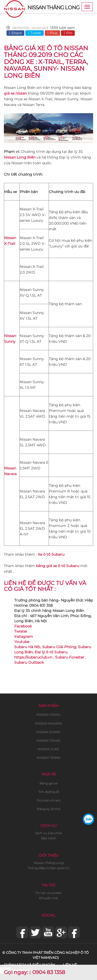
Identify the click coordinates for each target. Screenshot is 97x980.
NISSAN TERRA (49, 758)
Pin (68, 33)
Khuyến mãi (48, 898)
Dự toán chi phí (49, 800)
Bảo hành (49, 838)
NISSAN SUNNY (48, 732)
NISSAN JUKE (48, 749)
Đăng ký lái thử (49, 809)
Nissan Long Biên (20, 157)
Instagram (24, 636)
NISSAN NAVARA (49, 723)
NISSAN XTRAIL (49, 715)
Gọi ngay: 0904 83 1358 (35, 972)
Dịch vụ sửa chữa (48, 833)
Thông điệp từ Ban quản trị (48, 868)
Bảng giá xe (48, 783)
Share (15, 33)
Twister (21, 631)
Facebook (23, 626)
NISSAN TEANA (48, 741)
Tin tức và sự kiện (48, 893)
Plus (52, 33)
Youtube (22, 642)
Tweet (35, 33)
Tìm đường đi (49, 792)
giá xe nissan (15, 93)
